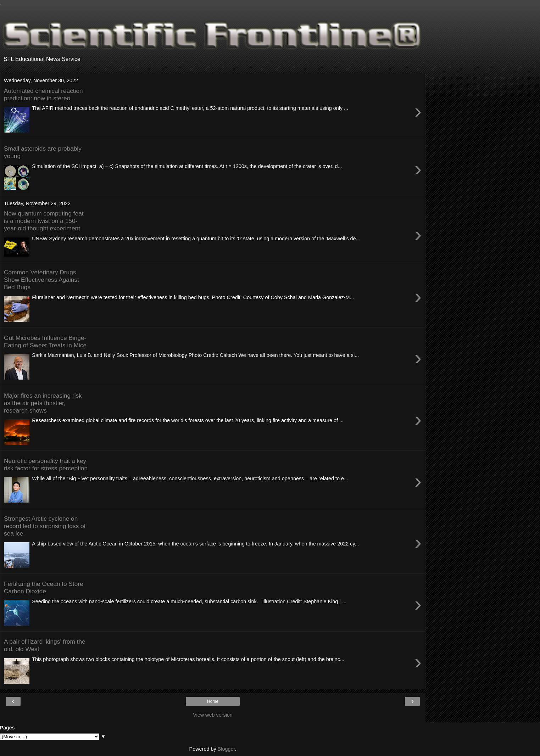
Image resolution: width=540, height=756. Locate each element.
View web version (213, 715)
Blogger (226, 749)
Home (213, 701)
